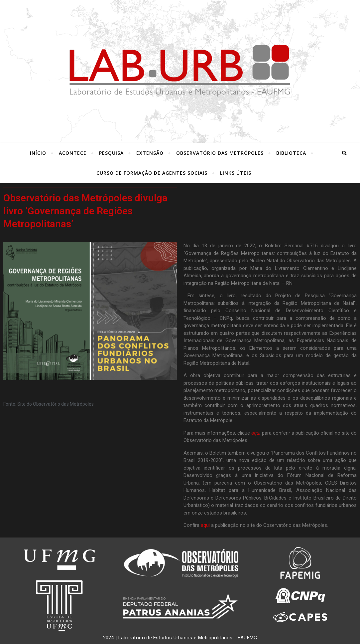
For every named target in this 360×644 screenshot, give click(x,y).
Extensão (150, 153)
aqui (205, 525)
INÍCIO (38, 153)
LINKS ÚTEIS (236, 173)
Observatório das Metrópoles (220, 153)
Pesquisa (111, 153)
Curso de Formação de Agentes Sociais (152, 173)
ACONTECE (73, 153)
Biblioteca (291, 153)
